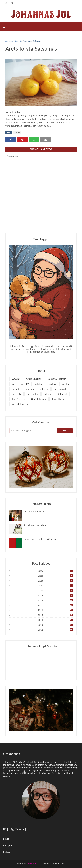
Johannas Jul (59, 864)
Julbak (53, 384)
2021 (55, 586)
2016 (55, 610)
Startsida (9, 41)
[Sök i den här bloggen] (33, 431)
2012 (55, 630)
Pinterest (8, 852)
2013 (55, 625)
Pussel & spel (59, 399)
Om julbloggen (38, 399)
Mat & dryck (18, 399)
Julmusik (17, 394)
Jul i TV (25, 384)
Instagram (8, 845)
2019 (55, 595)
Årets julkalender (21, 404)
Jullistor (44, 389)
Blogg (6, 839)
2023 (55, 581)
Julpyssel (62, 394)
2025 (55, 571)
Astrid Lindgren (34, 379)
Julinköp (29, 389)
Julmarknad (60, 389)
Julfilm (66, 384)
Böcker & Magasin (57, 379)
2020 (55, 591)
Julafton (39, 384)
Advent (16, 379)
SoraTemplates (33, 864)
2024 (55, 576)
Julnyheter (33, 394)
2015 (55, 615)
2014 (55, 620)
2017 (55, 605)
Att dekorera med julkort (35, 525)
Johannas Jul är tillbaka (35, 511)
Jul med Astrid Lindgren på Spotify (40, 539)
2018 (55, 600)
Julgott (18, 41)
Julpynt (48, 394)
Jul (14, 384)
